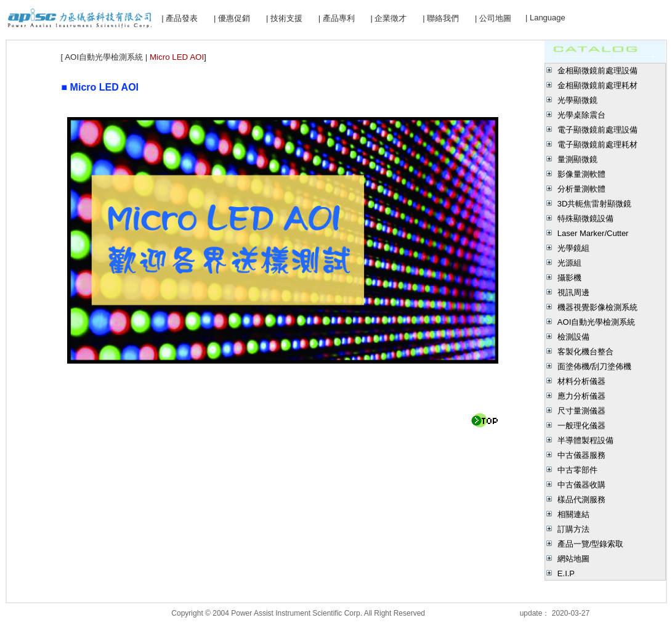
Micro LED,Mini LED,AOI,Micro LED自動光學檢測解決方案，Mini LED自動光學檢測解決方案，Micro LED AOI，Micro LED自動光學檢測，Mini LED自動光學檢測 (242, 108)
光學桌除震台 (581, 115)
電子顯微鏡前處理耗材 (597, 145)
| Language (545, 18)
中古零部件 (577, 470)
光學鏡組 (573, 248)
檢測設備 (573, 337)
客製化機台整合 (585, 352)
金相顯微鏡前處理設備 (597, 71)
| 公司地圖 (493, 18)
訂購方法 (573, 529)
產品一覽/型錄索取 (591, 544)
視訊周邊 (573, 292)
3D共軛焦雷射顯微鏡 (595, 204)
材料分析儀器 (581, 381)
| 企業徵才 (388, 18)
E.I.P (566, 573)
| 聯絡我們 (441, 18)
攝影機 (569, 278)
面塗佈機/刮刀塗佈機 (595, 366)
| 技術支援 (284, 18)
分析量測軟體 (581, 189)
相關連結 (573, 514)
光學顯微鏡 (577, 100)
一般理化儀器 (581, 426)
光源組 (569, 263)
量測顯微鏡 (577, 159)
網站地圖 (573, 559)
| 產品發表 (180, 18)
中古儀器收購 (581, 485)
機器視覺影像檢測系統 (597, 307)
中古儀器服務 (581, 455)
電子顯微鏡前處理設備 (597, 130)
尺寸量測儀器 (581, 411)
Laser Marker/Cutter (593, 233)
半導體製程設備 (585, 440)
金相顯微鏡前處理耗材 (597, 85)
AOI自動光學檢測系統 (596, 322)
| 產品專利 (337, 18)
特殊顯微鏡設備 (585, 218)
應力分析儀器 (581, 396)
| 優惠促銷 (232, 18)
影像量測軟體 (581, 174)
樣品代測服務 (581, 500)
